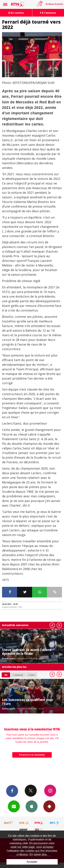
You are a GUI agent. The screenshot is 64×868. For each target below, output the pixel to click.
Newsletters (14, 806)
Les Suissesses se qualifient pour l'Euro (28, 702)
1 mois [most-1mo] (31, 675)
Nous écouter (56, 4)
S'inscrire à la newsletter (32, 755)
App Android (49, 806)
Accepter (32, 862)
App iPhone (32, 806)
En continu (16, 13)
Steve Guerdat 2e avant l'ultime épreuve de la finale (27, 652)
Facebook (12, 791)
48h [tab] (6, 675)
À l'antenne (48, 13)
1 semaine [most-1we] (18, 675)
